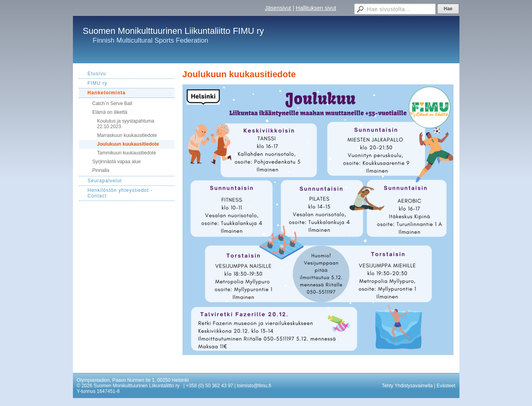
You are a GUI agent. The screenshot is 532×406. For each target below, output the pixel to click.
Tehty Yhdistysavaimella (407, 386)
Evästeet (446, 386)
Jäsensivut (278, 8)
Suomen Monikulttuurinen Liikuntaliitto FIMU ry (174, 31)
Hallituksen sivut (316, 8)
